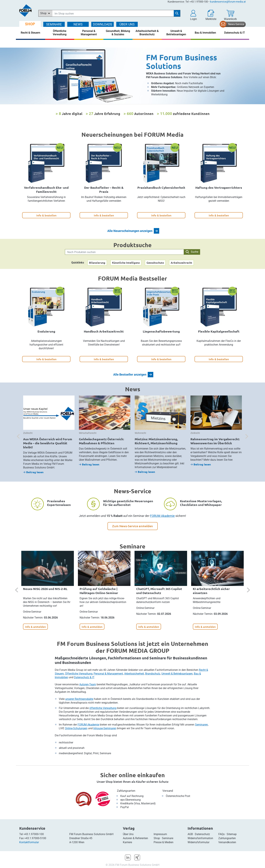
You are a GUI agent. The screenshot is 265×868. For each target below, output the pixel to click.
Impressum (160, 834)
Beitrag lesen (33, 472)
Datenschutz (202, 834)
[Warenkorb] (230, 15)
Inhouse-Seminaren (105, 728)
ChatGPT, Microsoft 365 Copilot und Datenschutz (159, 591)
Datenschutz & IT (84, 677)
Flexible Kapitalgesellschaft (219, 331)
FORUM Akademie (162, 516)
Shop (157, 838)
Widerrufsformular (198, 842)
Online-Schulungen (76, 728)
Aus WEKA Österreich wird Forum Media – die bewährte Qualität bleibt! (48, 443)
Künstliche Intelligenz (126, 263)
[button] (194, 15)
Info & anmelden (35, 627)
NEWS (78, 24)
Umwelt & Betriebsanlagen (177, 674)
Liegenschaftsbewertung (161, 331)
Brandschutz (153, 674)
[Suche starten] (177, 13)
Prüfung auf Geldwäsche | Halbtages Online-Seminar (99, 591)
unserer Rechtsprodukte (79, 699)
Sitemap (232, 834)
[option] (132, 76)
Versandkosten (227, 842)
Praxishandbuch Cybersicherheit (161, 187)
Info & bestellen (46, 215)
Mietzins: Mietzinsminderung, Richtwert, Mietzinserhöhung (156, 441)
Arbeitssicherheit (134, 674)
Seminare (168, 838)
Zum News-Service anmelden (133, 526)
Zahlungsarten (126, 791)
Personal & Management (108, 674)
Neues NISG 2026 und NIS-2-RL (45, 589)
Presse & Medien (164, 842)
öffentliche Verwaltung (103, 708)
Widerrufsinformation (200, 838)
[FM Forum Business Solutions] (132, 76)
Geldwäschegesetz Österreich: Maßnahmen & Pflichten (101, 441)
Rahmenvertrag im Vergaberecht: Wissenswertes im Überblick (215, 441)
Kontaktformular (29, 842)
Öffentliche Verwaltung (79, 674)
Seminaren (201, 725)
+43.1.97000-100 (34, 834)
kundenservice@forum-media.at (228, 2)
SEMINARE (54, 24)
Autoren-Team (88, 684)
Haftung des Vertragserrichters (219, 187)
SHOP (30, 24)
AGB (190, 834)
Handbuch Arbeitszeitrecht (104, 331)
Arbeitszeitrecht (181, 263)
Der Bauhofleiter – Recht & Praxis (104, 189)
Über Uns (128, 834)
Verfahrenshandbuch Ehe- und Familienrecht (46, 189)
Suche (192, 252)
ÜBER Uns (127, 24)
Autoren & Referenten (135, 838)
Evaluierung (46, 331)
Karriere (127, 842)
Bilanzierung (97, 263)
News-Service (236, 24)
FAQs (221, 834)
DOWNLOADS (103, 24)
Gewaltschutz (155, 263)
